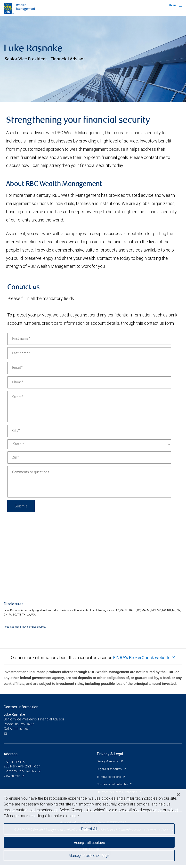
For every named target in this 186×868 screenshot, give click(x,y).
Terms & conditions (109, 777)
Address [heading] (11, 754)
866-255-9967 (24, 724)
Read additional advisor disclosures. (25, 627)
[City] (89, 431)
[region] (93, 829)
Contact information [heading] (21, 707)
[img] (93, 59)
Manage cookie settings (89, 855)
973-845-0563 (20, 729)
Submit (21, 506)
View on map (12, 776)
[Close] (178, 795)
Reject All (89, 829)
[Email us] (6, 734)
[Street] (89, 407)
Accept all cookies (89, 843)
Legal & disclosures (110, 769)
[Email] (89, 368)
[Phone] (89, 382)
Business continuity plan (113, 784)
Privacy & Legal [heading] (110, 754)
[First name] (89, 339)
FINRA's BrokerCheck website (142, 658)
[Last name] (89, 353)
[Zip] (89, 458)
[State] (89, 444)
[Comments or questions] (89, 482)
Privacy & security (108, 761)
